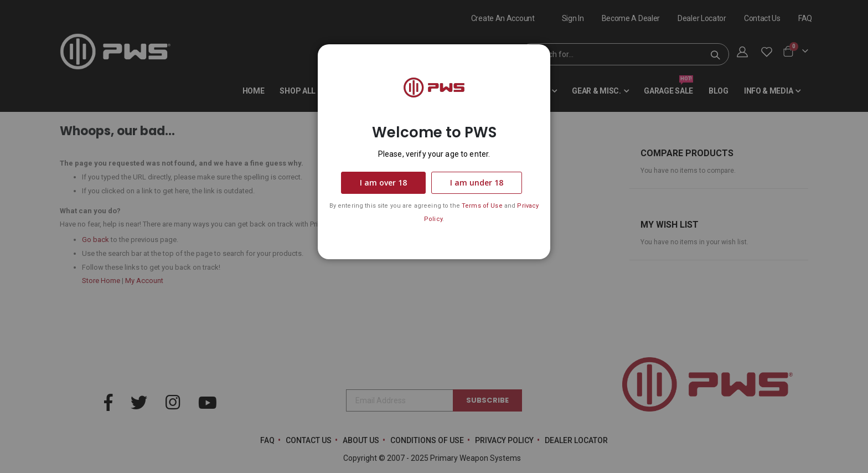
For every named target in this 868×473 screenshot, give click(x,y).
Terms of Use (482, 206)
